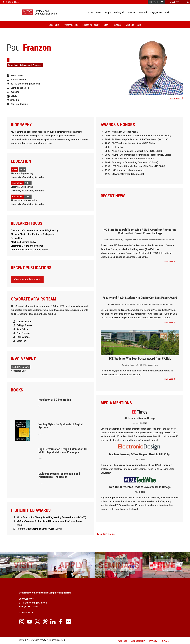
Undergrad (119, 12)
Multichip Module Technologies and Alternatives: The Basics (59, 475)
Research (143, 12)
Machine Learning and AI (24, 242)
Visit (167, 12)
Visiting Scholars (133, 25)
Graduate (131, 12)
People (108, 12)
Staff (106, 25)
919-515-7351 (16, 76)
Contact (123, 641)
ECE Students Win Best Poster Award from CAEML (140, 358)
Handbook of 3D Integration (55, 400)
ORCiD (12, 96)
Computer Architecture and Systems (29, 250)
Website (13, 92)
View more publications (27, 279)
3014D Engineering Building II (24, 84)
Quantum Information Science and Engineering (35, 230)
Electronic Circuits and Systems (27, 246)
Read (170, 262)
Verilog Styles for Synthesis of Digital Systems (61, 426)
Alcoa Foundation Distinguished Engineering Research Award (48, 517)
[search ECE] (175, 2)
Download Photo (176, 98)
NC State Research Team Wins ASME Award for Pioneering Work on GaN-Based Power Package (140, 231)
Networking (17, 238)
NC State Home (13, 2)
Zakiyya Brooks (24, 325)
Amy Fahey (22, 329)
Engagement (156, 12)
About (90, 12)
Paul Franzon (23, 333)
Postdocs (117, 25)
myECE (165, 641)
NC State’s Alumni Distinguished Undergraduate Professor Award (49, 521)
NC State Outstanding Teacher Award (35, 529)
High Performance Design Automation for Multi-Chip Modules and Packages (63, 451)
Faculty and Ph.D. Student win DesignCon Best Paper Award (140, 298)
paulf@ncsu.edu (17, 80)
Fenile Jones (23, 337)
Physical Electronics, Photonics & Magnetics (33, 234)
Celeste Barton (24, 322)
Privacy (153, 641)
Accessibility (138, 641)
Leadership (54, 25)
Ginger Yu (22, 341)
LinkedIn (13, 100)
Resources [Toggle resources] (154, 2)
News (99, 12)
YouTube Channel (18, 104)
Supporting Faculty (91, 25)
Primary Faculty (71, 25)
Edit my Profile (106, 534)
